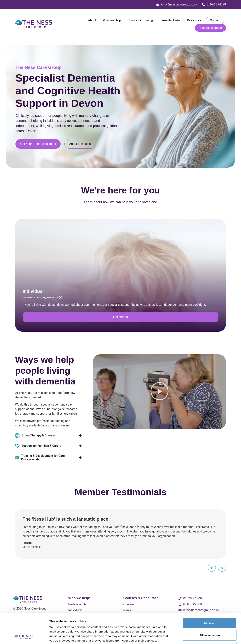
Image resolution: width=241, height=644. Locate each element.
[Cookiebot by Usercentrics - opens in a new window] (24, 637)
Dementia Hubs (170, 20)
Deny (210, 619)
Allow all (210, 595)
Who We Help (112, 20)
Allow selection (209, 607)
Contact (215, 20)
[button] (159, 392)
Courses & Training (140, 20)
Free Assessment (210, 28)
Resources (194, 20)
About (92, 20)
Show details (197, 637)
